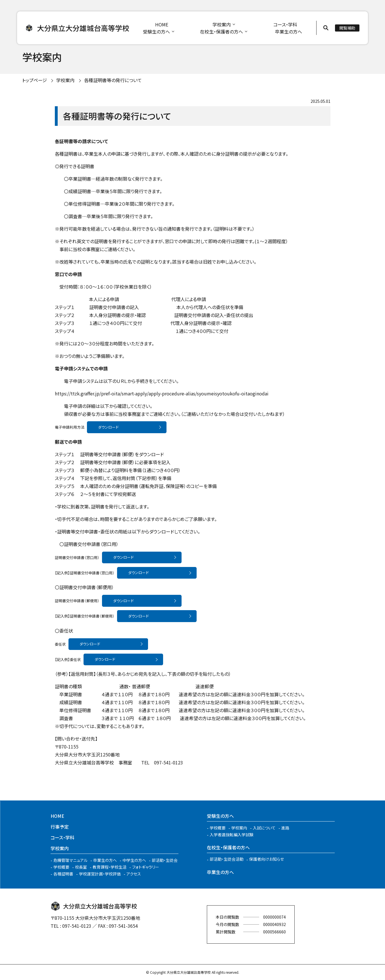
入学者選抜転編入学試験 (232, 835)
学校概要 (61, 867)
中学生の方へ (134, 860)
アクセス (134, 874)
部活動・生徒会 (165, 860)
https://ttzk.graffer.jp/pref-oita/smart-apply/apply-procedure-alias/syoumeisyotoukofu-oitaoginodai (162, 393)
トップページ (35, 80)
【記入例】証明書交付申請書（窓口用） (85, 573)
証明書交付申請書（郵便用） (77, 601)
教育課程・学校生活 (110, 867)
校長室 (81, 867)
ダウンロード (108, 427)
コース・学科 (285, 24)
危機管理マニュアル (70, 860)
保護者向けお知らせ (267, 859)
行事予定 (60, 827)
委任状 (60, 644)
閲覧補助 (347, 28)
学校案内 (222, 24)
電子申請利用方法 (70, 427)
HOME (162, 24)
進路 (285, 828)
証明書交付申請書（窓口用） (77, 557)
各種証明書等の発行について (113, 80)
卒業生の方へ (289, 32)
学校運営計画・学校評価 (100, 874)
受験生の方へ (156, 32)
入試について (264, 828)
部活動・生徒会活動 (227, 859)
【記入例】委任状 (68, 659)
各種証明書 (63, 874)
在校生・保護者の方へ (221, 32)
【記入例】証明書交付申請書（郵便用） (85, 616)
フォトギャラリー (146, 867)
